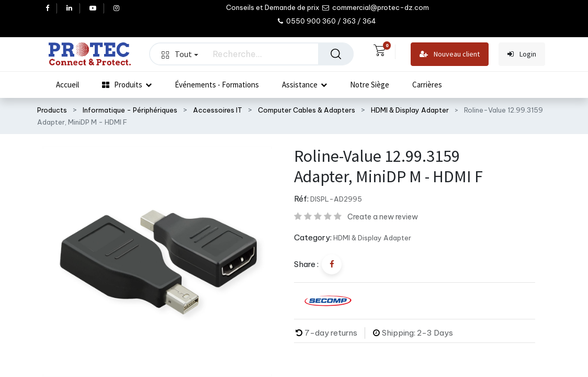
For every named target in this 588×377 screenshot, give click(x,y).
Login (522, 54)
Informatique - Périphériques (130, 110)
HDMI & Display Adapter (410, 110)
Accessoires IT (218, 110)
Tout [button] (180, 54)
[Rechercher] (336, 54)
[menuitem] (67, 85)
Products (52, 110)
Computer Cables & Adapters (307, 110)
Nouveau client (450, 54)
